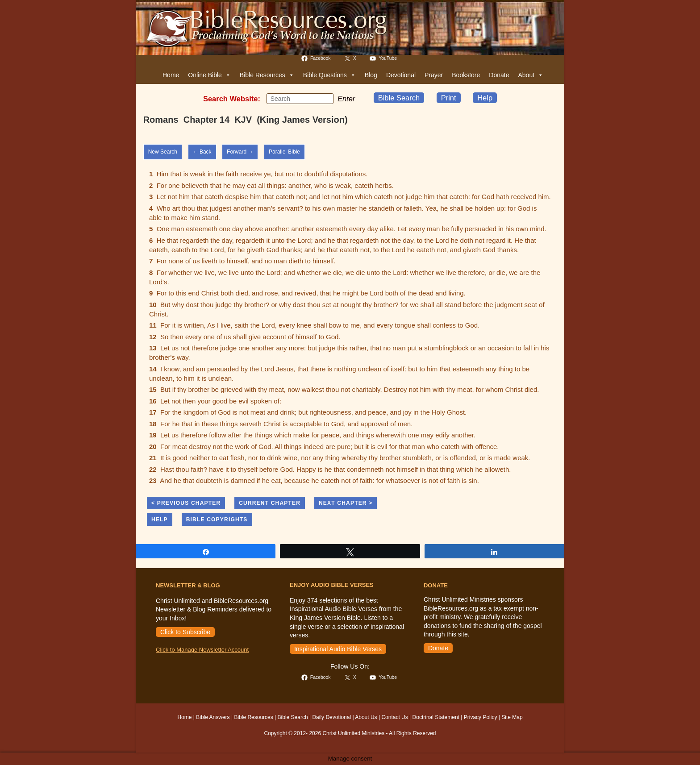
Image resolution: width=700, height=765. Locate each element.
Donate (499, 75)
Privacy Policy (481, 717)
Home (171, 75)
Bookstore (466, 75)
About (531, 75)
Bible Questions (329, 75)
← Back (202, 152)
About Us (366, 717)
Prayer (434, 75)
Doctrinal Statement (436, 717)
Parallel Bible (284, 152)
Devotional (401, 75)
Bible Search (399, 98)
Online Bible (209, 75)
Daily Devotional (331, 717)
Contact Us (394, 717)
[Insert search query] (300, 99)
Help (485, 98)
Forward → (240, 152)
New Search (163, 152)
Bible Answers (213, 717)
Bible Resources (267, 75)
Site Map (512, 717)
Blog (371, 75)
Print (449, 98)
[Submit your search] (325, 98)
